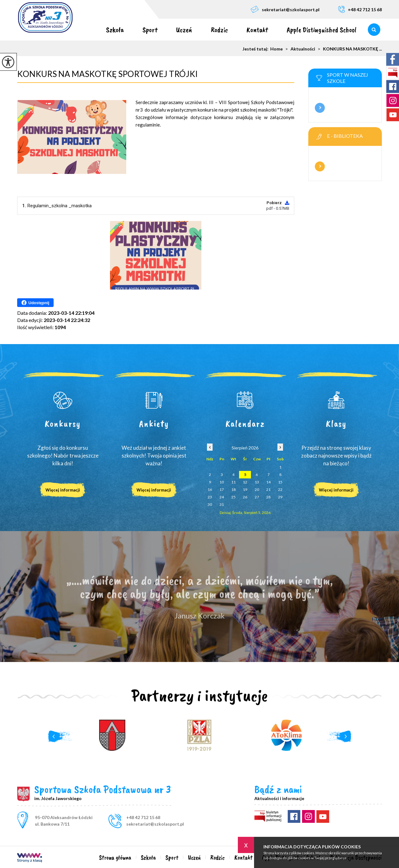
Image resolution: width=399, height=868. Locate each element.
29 (280, 497)
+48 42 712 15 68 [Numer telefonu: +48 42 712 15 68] (143, 817)
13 (257, 482)
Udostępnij (35, 303)
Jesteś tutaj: (256, 49)
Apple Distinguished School (322, 30)
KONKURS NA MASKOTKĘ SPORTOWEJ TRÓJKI (107, 74)
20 (257, 489)
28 (268, 497)
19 (245, 489)
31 (222, 504)
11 (233, 482)
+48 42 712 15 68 (360, 9)
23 (210, 497)
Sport (150, 30)
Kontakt (257, 30)
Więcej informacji (320, 108)
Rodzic (219, 30)
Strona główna (87, 30)
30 (210, 504)
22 (280, 489)
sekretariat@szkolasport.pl (285, 9)
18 (233, 489)
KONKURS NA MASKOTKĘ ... (349, 49)
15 (280, 482)
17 (222, 489)
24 (222, 497)
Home (276, 49)
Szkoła (115, 30)
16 (210, 489)
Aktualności (299, 49)
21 (268, 489)
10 (222, 482)
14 (268, 482)
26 (245, 497)
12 (245, 482)
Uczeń (184, 30)
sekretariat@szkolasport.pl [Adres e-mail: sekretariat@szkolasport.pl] (155, 824)
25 (233, 497)
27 (257, 497)
